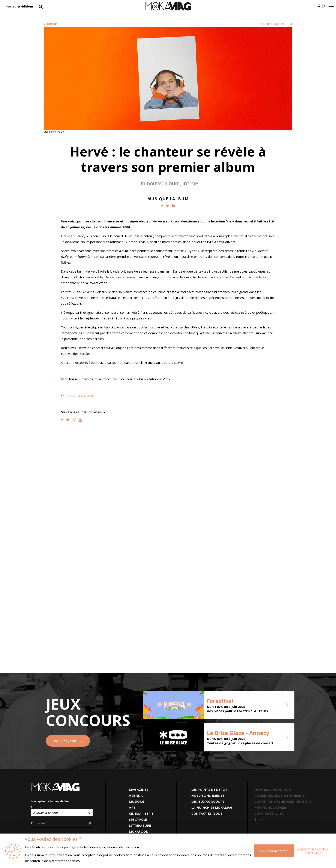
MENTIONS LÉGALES (271, 807)
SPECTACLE (138, 819)
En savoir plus (313, 853)
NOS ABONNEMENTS (208, 795)
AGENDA (136, 795)
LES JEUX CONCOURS (208, 801)
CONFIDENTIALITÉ (269, 813)
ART (132, 807)
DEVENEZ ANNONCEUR (273, 789)
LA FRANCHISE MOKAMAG (212, 807)
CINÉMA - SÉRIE (141, 813)
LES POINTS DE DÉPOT (209, 789)
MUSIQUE (137, 801)
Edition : (37, 807)
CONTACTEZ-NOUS (207, 813)
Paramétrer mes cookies (313, 849)
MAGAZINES (139, 789)
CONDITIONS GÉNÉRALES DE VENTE (283, 801)
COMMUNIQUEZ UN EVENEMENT (280, 795)
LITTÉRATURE (140, 825)
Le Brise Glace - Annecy (238, 733)
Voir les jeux (68, 741)
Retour (50, 24)
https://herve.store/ (79, 395)
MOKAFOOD (139, 831)
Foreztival (220, 701)
